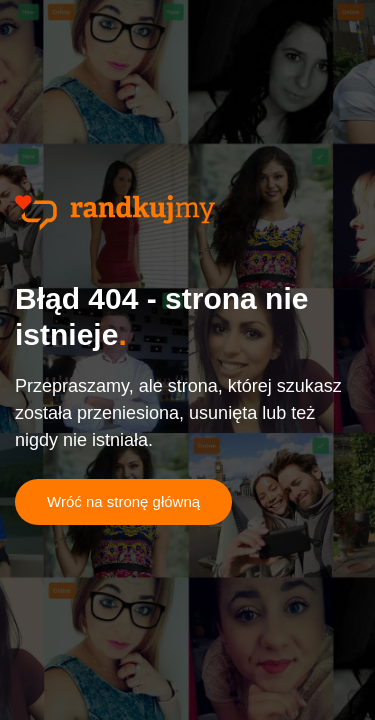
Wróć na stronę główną (123, 501)
